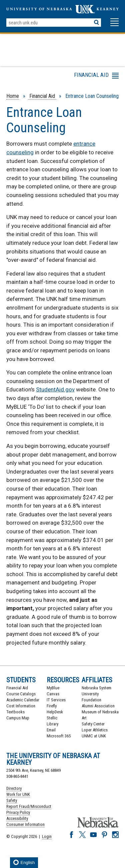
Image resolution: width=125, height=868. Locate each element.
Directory (14, 788)
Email (51, 730)
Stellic (52, 718)
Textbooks (15, 712)
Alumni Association (98, 706)
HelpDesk (55, 712)
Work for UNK (18, 794)
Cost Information (21, 706)
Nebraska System (96, 688)
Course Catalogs (21, 694)
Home (13, 96)
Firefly (52, 706)
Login (47, 836)
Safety (12, 800)
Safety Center (93, 724)
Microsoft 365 (59, 736)
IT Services (56, 700)
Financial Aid (42, 96)
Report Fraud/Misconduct (29, 806)
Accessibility (17, 818)
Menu (59, 77)
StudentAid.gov (55, 389)
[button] (114, 25)
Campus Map (18, 718)
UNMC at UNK (94, 736)
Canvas (53, 694)
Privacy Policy (18, 812)
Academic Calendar (23, 700)
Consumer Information (25, 824)
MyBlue (53, 688)
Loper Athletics (95, 730)
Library (52, 724)
